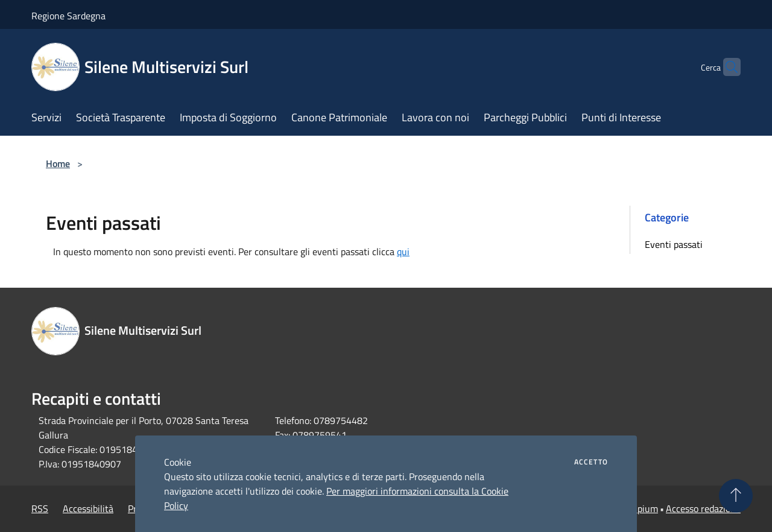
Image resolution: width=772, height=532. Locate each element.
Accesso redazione (703, 508)
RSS (40, 508)
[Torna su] (736, 496)
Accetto (591, 462)
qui (403, 252)
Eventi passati (674, 244)
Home (58, 163)
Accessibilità (88, 508)
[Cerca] (726, 67)
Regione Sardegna (68, 16)
